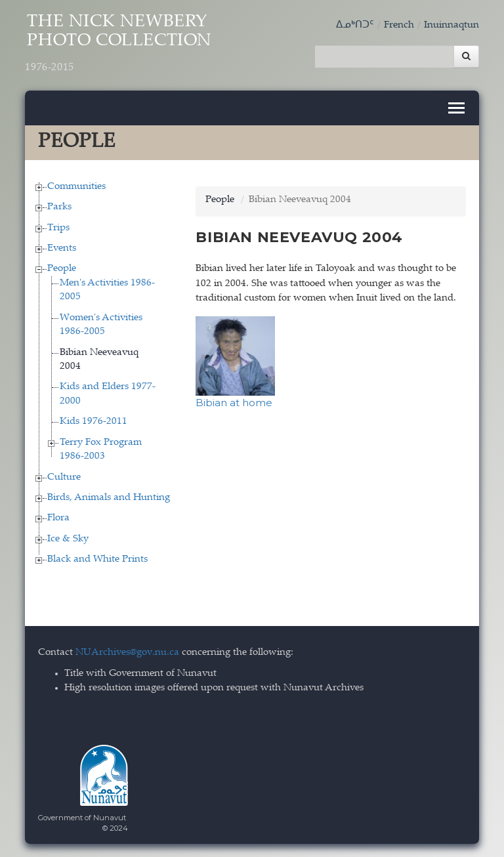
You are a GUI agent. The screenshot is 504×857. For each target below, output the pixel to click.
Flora (58, 518)
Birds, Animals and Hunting (109, 498)
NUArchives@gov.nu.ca (127, 653)
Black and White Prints (97, 559)
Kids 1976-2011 (94, 422)
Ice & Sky (68, 539)
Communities (76, 187)
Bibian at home (234, 403)
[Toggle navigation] (456, 108)
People (62, 269)
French (399, 25)
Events (62, 248)
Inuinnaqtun (451, 25)
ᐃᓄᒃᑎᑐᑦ (355, 25)
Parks (59, 207)
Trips (58, 228)
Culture (64, 477)
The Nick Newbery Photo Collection (118, 44)
